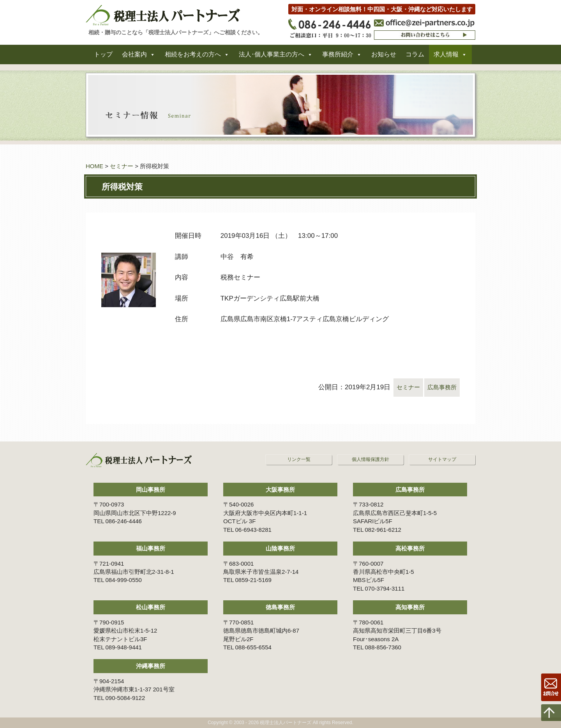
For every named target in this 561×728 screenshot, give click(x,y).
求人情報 (446, 58)
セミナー (122, 166)
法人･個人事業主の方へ (272, 58)
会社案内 (134, 58)
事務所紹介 (338, 58)
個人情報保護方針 (370, 459)
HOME (94, 166)
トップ (103, 58)
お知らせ (384, 58)
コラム (415, 58)
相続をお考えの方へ (193, 58)
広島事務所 (440, 387)
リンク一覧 (299, 459)
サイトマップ (442, 459)
